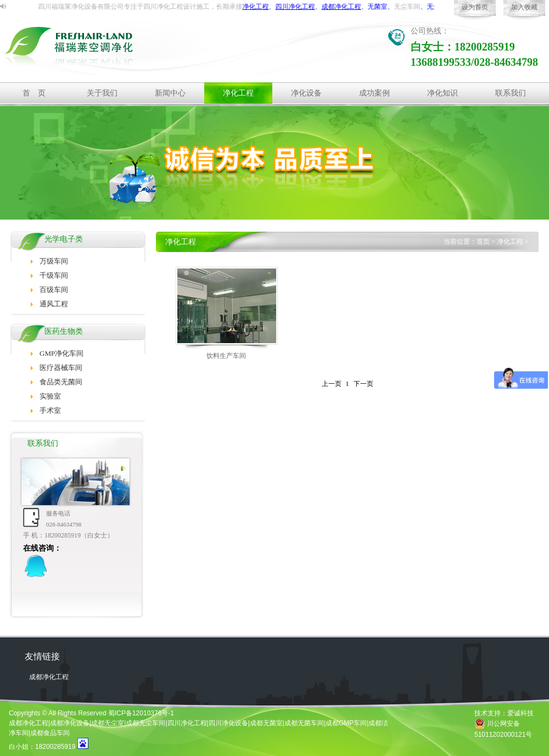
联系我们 (511, 93)
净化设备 (306, 93)
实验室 (50, 396)
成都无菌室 (266, 723)
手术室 (50, 410)
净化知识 (442, 93)
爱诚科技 (520, 713)
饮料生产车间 (226, 356)
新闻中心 (170, 93)
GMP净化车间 (61, 353)
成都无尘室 (108, 723)
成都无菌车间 (304, 723)
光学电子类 (64, 239)
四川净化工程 (187, 723)
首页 (483, 242)
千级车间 (54, 275)
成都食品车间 (50, 733)
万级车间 (54, 261)
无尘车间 (417, 7)
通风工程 (54, 304)
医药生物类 (64, 331)
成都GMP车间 (346, 723)
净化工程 (180, 7)
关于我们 (102, 93)
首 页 (34, 93)
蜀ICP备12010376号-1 (141, 713)
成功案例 (374, 93)
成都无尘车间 (145, 723)
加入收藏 (524, 7)
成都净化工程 (49, 677)
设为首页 (475, 7)
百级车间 (54, 290)
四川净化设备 (228, 723)
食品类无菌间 (61, 382)
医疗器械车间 (61, 368)
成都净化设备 (70, 723)
